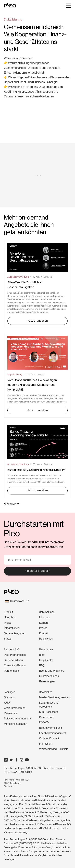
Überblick (9, 617)
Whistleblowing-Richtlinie (54, 749)
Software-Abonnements (18, 719)
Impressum (46, 744)
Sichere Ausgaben (15, 633)
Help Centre (46, 660)
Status (8, 639)
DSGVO (44, 723)
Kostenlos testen (37, 571)
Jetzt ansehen (38, 321)
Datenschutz (46, 717)
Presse (43, 628)
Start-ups (9, 697)
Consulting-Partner (15, 665)
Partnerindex (11, 671)
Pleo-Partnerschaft (15, 655)
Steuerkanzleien (13, 660)
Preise (8, 623)
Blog (42, 655)
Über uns (44, 617)
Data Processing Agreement (49, 705)
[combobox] (37, 601)
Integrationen (12, 628)
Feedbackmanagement (53, 733)
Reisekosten (11, 713)
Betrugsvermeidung (51, 728)
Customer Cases (49, 676)
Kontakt (44, 633)
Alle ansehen (12, 504)
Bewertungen (47, 681)
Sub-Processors (49, 712)
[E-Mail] (37, 560)
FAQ (42, 665)
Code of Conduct (49, 738)
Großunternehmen (15, 708)
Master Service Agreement (55, 697)
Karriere (44, 623)
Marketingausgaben (16, 724)
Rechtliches (46, 639)
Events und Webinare (52, 671)
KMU (7, 703)
